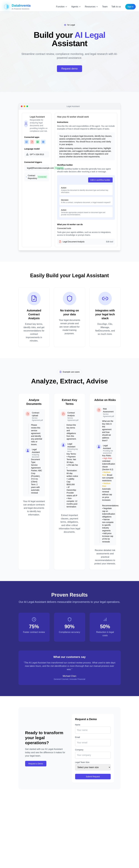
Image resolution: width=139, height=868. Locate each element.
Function (62, 7)
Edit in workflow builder (100, 180)
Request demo (69, 69)
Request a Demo (36, 764)
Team (105, 7)
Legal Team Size (82, 762)
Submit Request (93, 777)
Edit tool (110, 242)
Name (78, 725)
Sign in (130, 7)
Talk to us (116, 7)
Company (79, 750)
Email (78, 737)
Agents (76, 7)
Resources (92, 7)
